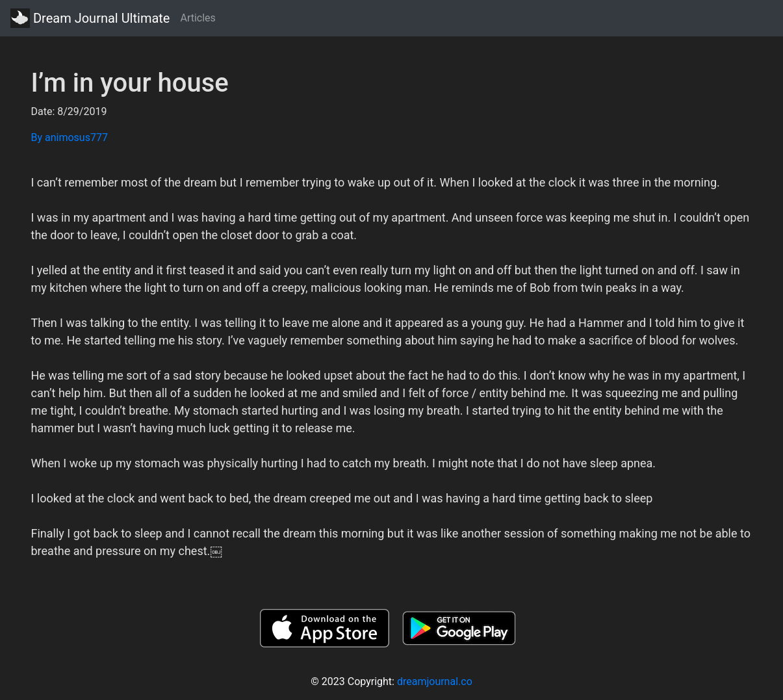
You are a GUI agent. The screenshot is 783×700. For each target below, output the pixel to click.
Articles (198, 18)
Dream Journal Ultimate (90, 18)
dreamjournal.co (435, 681)
